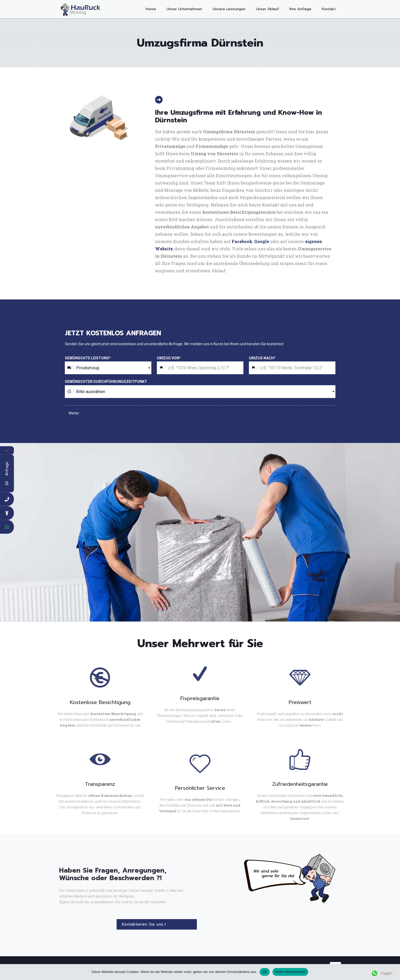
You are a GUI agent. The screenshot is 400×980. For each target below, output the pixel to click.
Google (262, 241)
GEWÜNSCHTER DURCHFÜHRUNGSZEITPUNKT (106, 382)
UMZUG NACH (262, 358)
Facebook (242, 241)
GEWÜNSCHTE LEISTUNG (88, 358)
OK (265, 972)
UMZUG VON (169, 358)
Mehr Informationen (290, 972)
